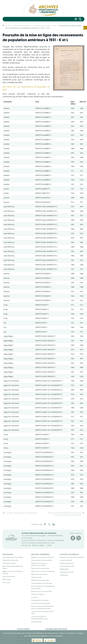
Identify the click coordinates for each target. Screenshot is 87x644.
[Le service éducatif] (66, 560)
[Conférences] (64, 575)
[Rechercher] (8, 554)
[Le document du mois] (67, 566)
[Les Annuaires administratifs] (41, 603)
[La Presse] (34, 597)
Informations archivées (42, 25)
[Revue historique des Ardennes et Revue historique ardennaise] (42, 607)
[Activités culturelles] (69, 554)
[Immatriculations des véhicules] (42, 583)
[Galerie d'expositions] (67, 563)
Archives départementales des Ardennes (39, 533)
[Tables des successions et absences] (43, 571)
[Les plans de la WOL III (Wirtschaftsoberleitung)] (39, 618)
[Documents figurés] (38, 594)
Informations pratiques (22, 25)
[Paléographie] (64, 569)
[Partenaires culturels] (67, 572)
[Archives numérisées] (40, 554)
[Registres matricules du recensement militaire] (39, 564)
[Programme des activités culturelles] (72, 557)
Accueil (8, 25)
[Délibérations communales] (40, 580)
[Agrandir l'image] (69, 68)
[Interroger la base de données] (13, 557)
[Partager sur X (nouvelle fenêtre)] (49, 524)
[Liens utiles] (6, 582)
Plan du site (26, 545)
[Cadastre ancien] (37, 577)
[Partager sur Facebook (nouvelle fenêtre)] (45, 524)
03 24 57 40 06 (27, 538)
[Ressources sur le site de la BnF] (42, 591)
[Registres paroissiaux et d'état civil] (43, 557)
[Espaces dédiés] (23, 629)
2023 (55, 25)
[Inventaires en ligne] (9, 563)
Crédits (49, 545)
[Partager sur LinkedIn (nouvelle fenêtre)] (54, 524)
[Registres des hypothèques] (40, 568)
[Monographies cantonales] (40, 600)
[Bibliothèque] (7, 579)
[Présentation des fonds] (10, 560)
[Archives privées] (37, 622)
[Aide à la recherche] (9, 576)
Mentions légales (38, 545)
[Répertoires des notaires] (39, 574)
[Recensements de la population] (42, 560)
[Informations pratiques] (56, 629)
